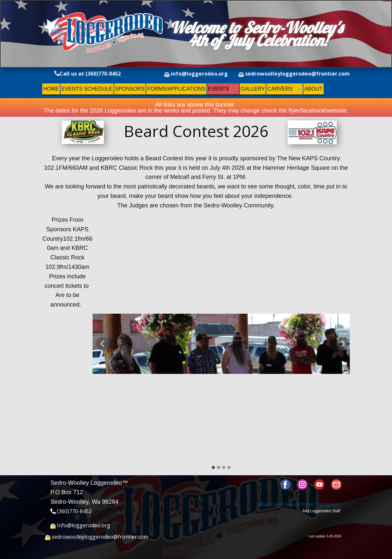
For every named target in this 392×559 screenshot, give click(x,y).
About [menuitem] (313, 89)
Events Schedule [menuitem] (87, 89)
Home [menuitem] (51, 89)
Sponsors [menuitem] (130, 89)
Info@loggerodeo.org (80, 526)
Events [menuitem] (219, 89)
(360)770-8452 (71, 512)
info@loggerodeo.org (196, 74)
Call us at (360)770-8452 (88, 74)
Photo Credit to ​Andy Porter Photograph (299, 504)
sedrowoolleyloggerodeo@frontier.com (294, 74)
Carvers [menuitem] (280, 89)
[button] (102, 344)
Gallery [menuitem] (253, 89)
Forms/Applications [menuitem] (176, 89)
